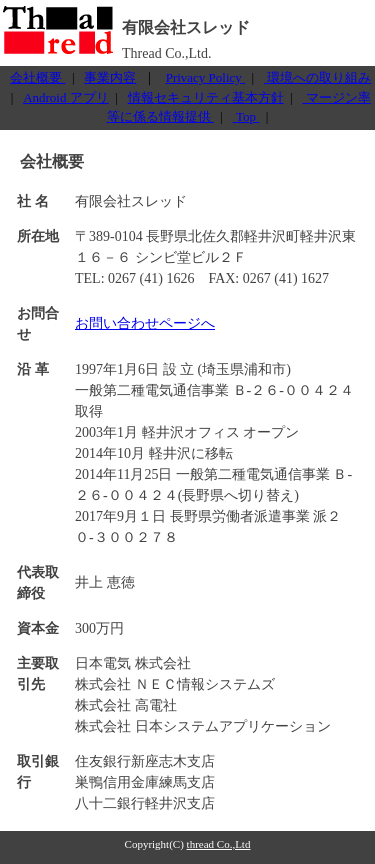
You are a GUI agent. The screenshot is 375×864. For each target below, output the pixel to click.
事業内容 (110, 77)
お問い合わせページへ (145, 323)
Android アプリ (66, 97)
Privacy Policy (205, 77)
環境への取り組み (317, 77)
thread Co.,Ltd (219, 844)
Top (246, 116)
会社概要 (37, 77)
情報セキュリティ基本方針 (206, 97)
